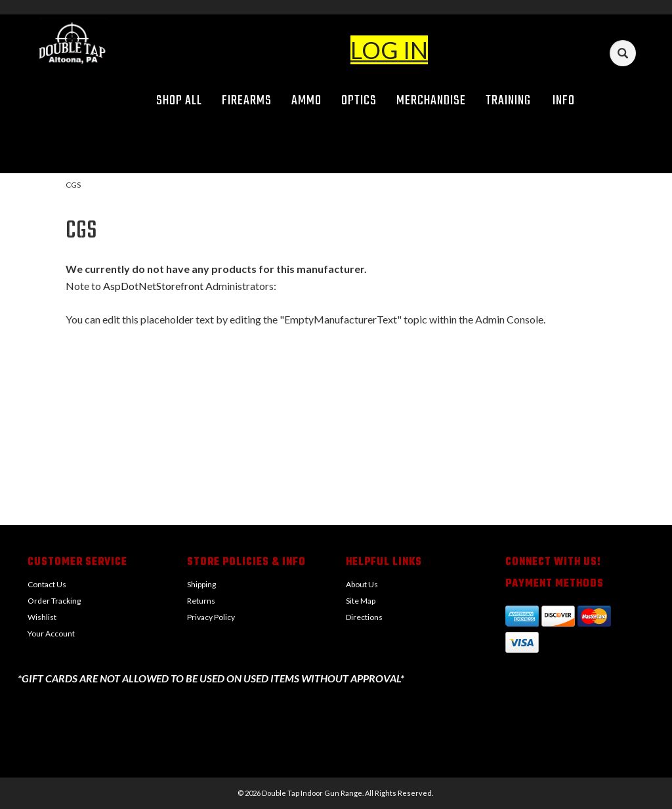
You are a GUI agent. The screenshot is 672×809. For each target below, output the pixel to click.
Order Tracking (54, 601)
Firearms (247, 101)
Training (508, 101)
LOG (374, 50)
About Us (362, 584)
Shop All (179, 101)
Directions (364, 617)
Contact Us (47, 584)
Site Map (361, 601)
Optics (359, 101)
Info (568, 101)
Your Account (51, 633)
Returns (201, 601)
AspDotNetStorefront (153, 286)
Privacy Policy (211, 617)
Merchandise (431, 101)
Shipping (201, 584)
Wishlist (42, 617)
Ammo (306, 101)
